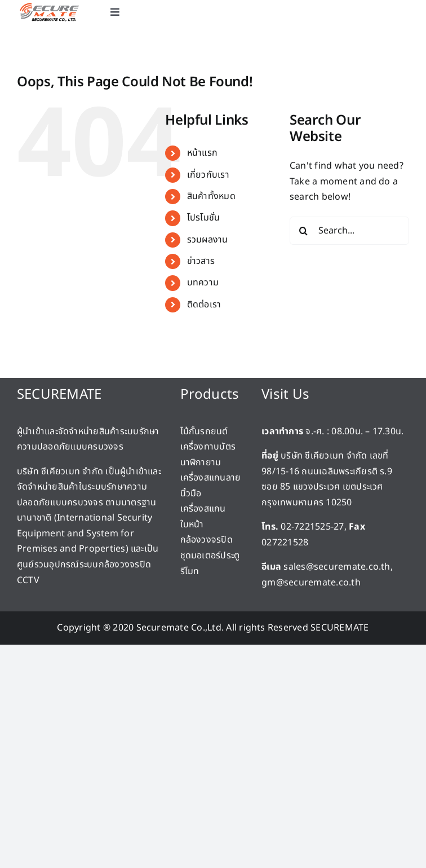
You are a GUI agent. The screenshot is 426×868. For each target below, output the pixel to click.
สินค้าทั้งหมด (211, 196)
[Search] (304, 231)
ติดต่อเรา (204, 305)
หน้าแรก (202, 153)
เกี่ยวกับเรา (208, 175)
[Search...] (349, 231)
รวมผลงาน (208, 240)
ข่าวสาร (201, 261)
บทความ (203, 283)
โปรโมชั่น (204, 218)
